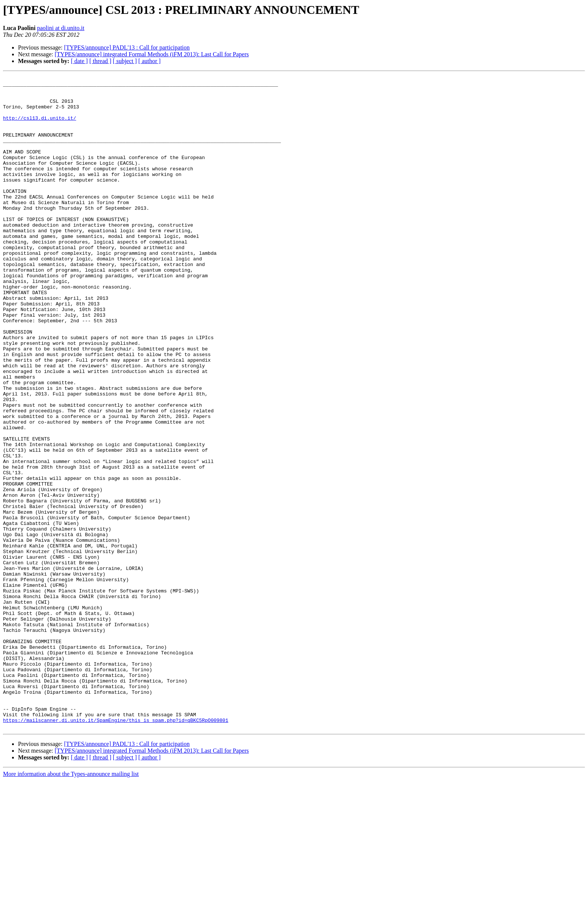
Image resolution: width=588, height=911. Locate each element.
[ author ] (150, 61)
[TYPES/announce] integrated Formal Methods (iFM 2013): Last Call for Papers (152, 54)
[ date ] (79, 61)
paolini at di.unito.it (61, 28)
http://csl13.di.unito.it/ (40, 127)
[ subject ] (125, 61)
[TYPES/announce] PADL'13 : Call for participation (127, 47)
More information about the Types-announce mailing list (71, 904)
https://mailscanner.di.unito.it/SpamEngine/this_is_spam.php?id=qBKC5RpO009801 (116, 849)
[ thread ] (100, 61)
